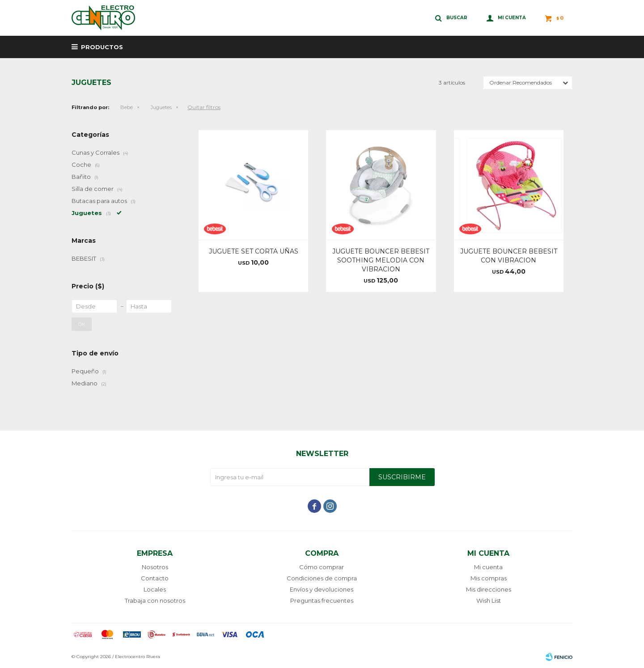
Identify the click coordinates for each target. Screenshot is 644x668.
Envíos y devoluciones (322, 589)
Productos (102, 47)
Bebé (127, 107)
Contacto (155, 578)
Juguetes (161, 107)
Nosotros (155, 567)
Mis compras (489, 578)
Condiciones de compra (322, 578)
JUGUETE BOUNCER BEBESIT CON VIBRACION (509, 256)
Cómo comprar (322, 567)
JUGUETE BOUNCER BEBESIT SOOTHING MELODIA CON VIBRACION (381, 260)
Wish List (489, 600)
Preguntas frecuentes (322, 600)
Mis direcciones (489, 589)
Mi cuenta (488, 567)
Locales (155, 589)
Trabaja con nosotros (155, 600)
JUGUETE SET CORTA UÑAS (254, 251)
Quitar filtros (204, 107)
